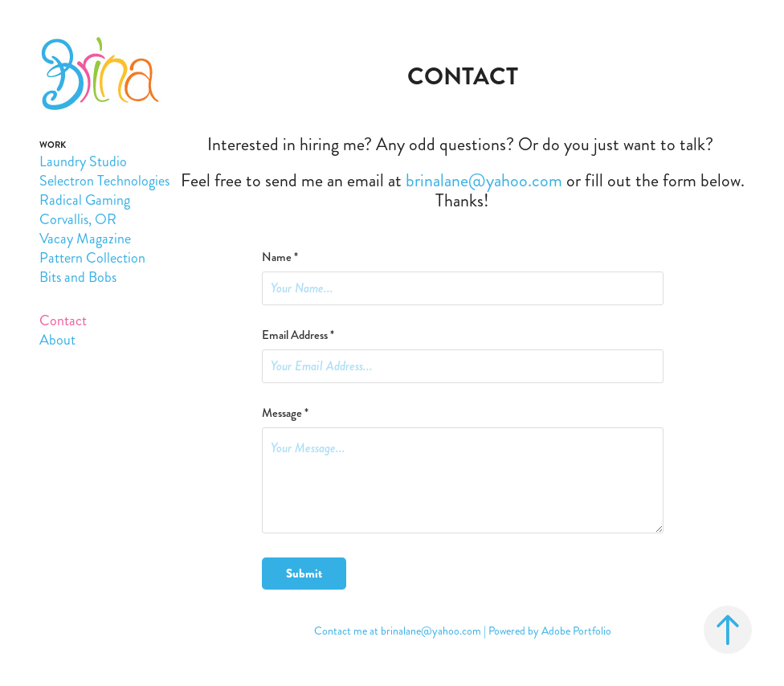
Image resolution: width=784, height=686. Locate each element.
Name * (280, 257)
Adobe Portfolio (576, 631)
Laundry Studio (83, 161)
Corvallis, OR (78, 219)
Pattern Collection (92, 258)
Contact (63, 321)
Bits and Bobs (78, 277)
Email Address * (298, 335)
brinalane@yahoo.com (431, 631)
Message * (285, 413)
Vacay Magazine (85, 239)
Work (53, 145)
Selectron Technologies (104, 181)
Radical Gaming (85, 200)
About (57, 340)
